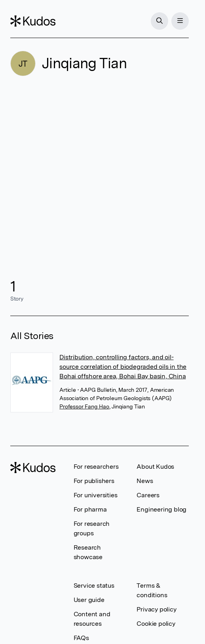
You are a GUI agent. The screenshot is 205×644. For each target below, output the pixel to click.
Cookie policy (156, 624)
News (145, 481)
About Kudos (155, 467)
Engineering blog (161, 509)
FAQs (81, 638)
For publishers (94, 481)
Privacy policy (156, 609)
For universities (96, 495)
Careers (148, 495)
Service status (94, 586)
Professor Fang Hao (84, 406)
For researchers (96, 467)
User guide (89, 600)
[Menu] (180, 21)
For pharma (90, 509)
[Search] (159, 21)
